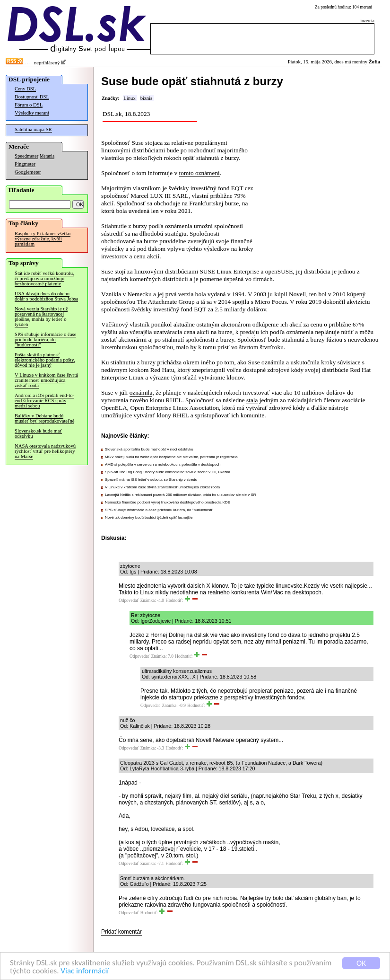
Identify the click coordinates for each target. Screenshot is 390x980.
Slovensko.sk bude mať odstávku (38, 433)
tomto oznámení (199, 173)
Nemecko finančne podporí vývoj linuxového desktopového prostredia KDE (168, 502)
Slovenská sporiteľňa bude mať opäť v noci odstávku (149, 449)
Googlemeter (28, 172)
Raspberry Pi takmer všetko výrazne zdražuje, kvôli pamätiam (43, 239)
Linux (129, 98)
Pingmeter (25, 164)
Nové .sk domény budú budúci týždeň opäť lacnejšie (149, 517)
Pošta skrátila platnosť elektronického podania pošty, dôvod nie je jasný (45, 360)
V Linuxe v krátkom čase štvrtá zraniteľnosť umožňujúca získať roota (46, 380)
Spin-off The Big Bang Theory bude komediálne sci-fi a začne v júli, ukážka (168, 472)
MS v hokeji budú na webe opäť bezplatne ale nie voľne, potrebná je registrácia (171, 457)
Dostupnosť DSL (32, 97)
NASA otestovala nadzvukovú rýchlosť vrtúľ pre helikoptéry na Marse (45, 451)
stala (252, 400)
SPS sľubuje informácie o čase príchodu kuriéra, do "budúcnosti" (45, 340)
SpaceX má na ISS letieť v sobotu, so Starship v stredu (151, 480)
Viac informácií (85, 971)
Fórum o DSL (29, 105)
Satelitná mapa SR (33, 129)
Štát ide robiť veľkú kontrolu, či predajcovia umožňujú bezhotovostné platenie (44, 278)
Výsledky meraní (32, 113)
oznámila (141, 393)
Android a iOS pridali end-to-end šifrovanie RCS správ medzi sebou (44, 401)
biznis (146, 98)
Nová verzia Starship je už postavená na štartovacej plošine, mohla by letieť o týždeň (41, 317)
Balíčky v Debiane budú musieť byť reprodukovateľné (44, 418)
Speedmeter (26, 156)
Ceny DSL (25, 89)
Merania (47, 156)
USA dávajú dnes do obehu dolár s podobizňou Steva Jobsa (46, 296)
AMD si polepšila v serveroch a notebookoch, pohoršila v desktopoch (163, 464)
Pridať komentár (121, 932)
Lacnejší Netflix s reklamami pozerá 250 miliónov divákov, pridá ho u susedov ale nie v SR (181, 495)
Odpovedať (129, 600)
